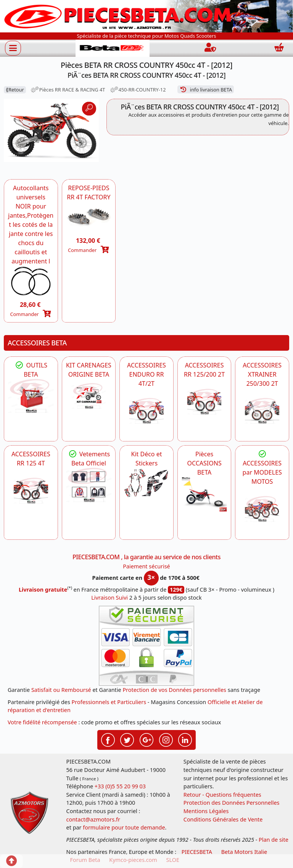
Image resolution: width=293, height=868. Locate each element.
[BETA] (262, 509)
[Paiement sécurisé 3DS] (146, 646)
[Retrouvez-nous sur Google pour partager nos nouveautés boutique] (146, 739)
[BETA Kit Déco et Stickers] (146, 483)
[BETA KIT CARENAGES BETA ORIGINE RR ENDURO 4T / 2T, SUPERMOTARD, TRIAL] (89, 396)
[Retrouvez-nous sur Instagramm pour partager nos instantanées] (166, 739)
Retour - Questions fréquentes (222, 795)
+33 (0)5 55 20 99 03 (120, 786)
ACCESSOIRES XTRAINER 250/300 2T (262, 374)
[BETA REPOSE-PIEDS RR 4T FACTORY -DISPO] (89, 217)
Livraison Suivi (109, 598)
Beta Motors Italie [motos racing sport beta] (244, 852)
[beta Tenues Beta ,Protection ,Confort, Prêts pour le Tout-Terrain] (89, 485)
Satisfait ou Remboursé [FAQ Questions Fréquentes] (61, 690)
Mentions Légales (206, 811)
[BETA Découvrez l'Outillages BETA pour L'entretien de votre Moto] (31, 396)
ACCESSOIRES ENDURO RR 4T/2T (146, 374)
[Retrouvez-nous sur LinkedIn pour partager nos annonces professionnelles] (185, 739)
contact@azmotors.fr (93, 819)
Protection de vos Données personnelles (174, 690)
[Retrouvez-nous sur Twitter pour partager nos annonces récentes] (127, 739)
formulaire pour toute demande (124, 827)
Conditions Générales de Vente (223, 819)
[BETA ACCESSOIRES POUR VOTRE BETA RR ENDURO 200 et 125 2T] (204, 402)
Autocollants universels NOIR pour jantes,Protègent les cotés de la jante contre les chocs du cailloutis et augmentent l (31, 225)
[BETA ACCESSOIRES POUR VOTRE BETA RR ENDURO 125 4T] (31, 491)
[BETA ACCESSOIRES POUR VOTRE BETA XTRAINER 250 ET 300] (262, 411)
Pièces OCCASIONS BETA (204, 463)
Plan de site (274, 840)
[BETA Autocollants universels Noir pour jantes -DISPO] (31, 281)
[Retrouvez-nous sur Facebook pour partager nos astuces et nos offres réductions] (108, 739)
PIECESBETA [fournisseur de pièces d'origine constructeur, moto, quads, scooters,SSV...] (197, 852)
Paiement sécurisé (146, 566)
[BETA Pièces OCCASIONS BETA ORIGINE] (204, 494)
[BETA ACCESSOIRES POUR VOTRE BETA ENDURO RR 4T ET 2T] (146, 411)
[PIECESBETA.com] (113, 48)
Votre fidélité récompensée (42, 722)
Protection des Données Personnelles (232, 803)
